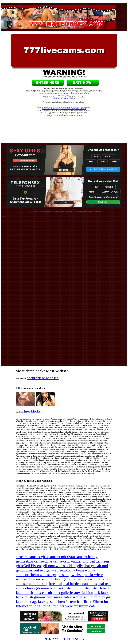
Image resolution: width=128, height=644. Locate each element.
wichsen (58, 570)
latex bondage (27, 602)
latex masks (54, 597)
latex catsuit (43, 593)
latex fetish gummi (31, 597)
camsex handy (86, 557)
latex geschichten (51, 602)
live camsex (55, 561)
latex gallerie (63, 593)
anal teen (104, 584)
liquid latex (82, 588)
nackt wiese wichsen (43, 378)
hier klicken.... (35, 411)
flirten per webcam (64, 606)
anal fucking (39, 584)
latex (69, 588)
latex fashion (83, 593)
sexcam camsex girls (32, 557)
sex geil (46, 570)
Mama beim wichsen (81, 570)
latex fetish (25, 593)
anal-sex (91, 584)
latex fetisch (101, 588)
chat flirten (84, 602)
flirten (70, 602)
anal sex (22, 584)
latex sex (71, 597)
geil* (79, 566)
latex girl (105, 597)
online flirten (39, 606)
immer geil (31, 570)
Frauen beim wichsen (46, 579)
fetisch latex (88, 597)
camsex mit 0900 (62, 557)
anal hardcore (73, 584)
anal (106, 579)
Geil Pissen (32, 566)
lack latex (101, 593)
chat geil (90, 566)
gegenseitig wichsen (69, 575)
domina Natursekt (51, 588)
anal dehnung (26, 588)
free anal (56, 584)
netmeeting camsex (31, 561)
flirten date (87, 606)
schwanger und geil (80, 561)
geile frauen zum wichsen (83, 579)
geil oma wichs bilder (58, 566)
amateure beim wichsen (34, 575)
